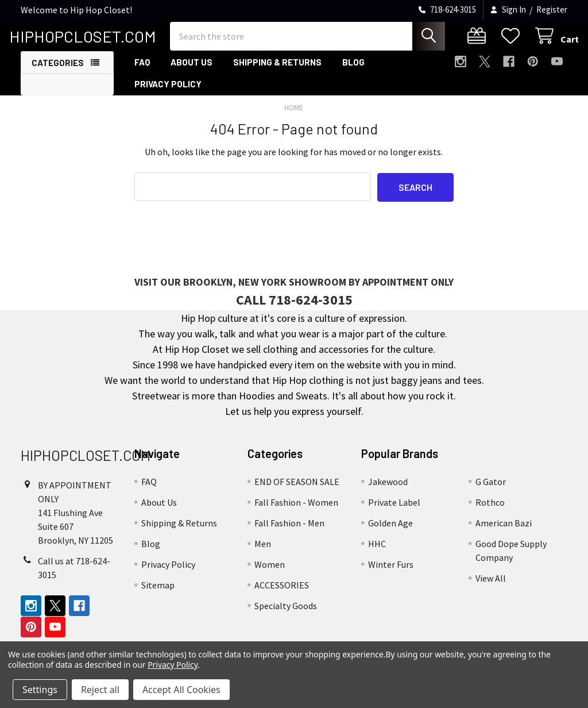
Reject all (100, 690)
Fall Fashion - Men (289, 532)
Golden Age (390, 532)
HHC (377, 552)
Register (552, 9)
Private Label (394, 511)
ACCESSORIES (282, 594)
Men (263, 552)
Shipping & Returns (277, 71)
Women (270, 573)
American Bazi (504, 532)
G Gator (491, 490)
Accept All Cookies (181, 690)
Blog (353, 71)
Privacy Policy (168, 93)
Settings (40, 690)
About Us (192, 71)
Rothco (490, 511)
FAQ (142, 71)
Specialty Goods (286, 614)
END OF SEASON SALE (297, 490)
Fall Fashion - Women (296, 511)
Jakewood (388, 490)
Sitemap (158, 594)
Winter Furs (391, 573)
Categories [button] (58, 71)
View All (491, 587)
